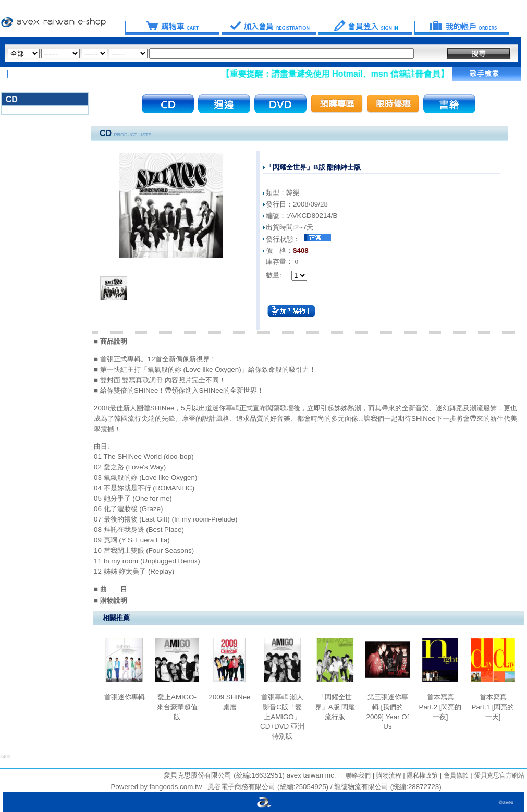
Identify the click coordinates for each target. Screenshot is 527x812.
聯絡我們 (358, 775)
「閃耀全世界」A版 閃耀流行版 (335, 707)
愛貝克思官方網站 (499, 775)
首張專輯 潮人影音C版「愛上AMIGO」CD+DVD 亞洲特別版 (282, 717)
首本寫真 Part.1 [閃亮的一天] (493, 707)
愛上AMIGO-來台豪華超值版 (177, 707)
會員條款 (455, 775)
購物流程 (388, 775)
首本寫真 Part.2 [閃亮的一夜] (440, 707)
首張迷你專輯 (125, 697)
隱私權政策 (421, 775)
